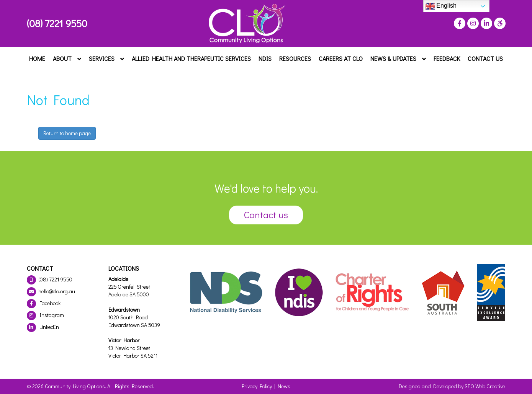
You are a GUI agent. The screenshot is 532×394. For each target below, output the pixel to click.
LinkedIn (43, 327)
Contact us (266, 215)
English (441, 6)
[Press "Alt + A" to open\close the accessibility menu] (499, 23)
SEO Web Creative (485, 386)
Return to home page (67, 133)
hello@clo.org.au (51, 291)
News (284, 386)
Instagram (45, 315)
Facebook (44, 303)
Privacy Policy (257, 386)
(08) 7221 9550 (57, 23)
